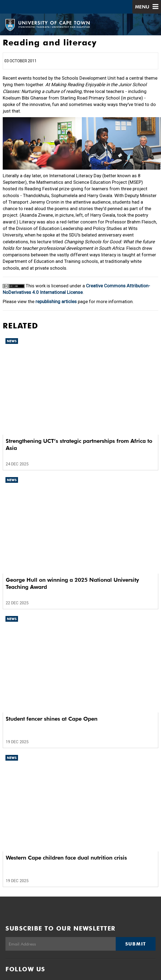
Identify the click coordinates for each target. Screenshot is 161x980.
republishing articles (56, 301)
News (12, 341)
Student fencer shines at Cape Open (52, 719)
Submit (136, 944)
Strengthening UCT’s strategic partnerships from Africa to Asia (79, 444)
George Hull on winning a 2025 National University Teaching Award (72, 583)
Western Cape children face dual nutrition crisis (66, 858)
